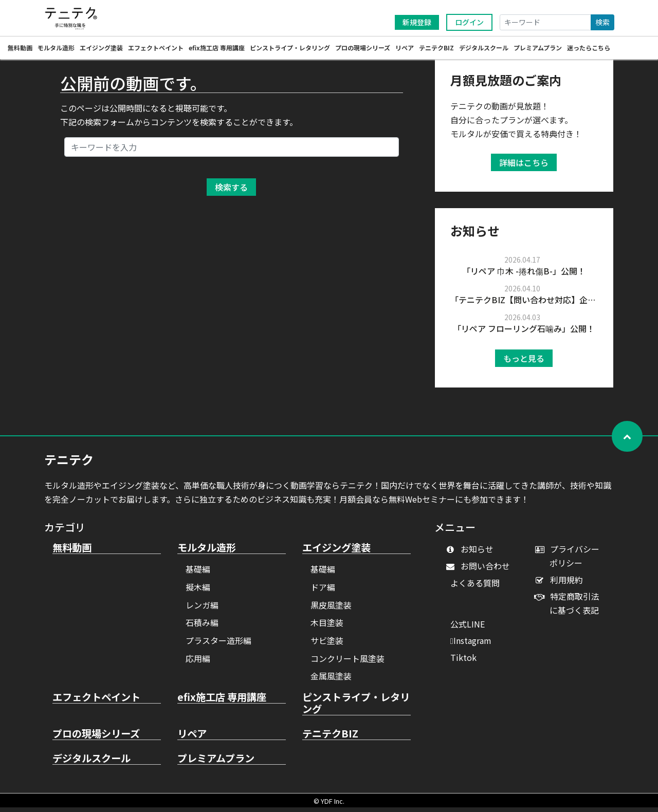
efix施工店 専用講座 (217, 49)
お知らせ (472, 553)
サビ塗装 (327, 645)
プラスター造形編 (218, 645)
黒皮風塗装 (331, 610)
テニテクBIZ (436, 49)
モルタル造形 (56, 49)
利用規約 (561, 584)
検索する (231, 192)
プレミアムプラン (538, 49)
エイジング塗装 (101, 49)
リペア (405, 49)
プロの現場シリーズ (363, 49)
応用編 (198, 663)
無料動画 (20, 49)
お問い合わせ (480, 570)
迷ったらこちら (589, 49)
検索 (602, 22)
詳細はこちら (524, 167)
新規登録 (417, 22)
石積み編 (202, 627)
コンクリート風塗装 (348, 663)
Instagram (471, 645)
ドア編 (323, 592)
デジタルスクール (484, 49)
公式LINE (468, 629)
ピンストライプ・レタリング (290, 49)
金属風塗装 (331, 680)
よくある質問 (475, 587)
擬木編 (198, 592)
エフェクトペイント (156, 49)
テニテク (69, 464)
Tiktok (463, 662)
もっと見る (524, 363)
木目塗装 (327, 627)
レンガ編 (202, 610)
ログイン (469, 22)
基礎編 (198, 574)
